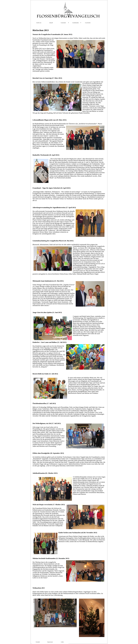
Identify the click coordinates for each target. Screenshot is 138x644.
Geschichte (88, 23)
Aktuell (51, 23)
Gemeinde (63, 23)
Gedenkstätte (76, 23)
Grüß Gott (39, 23)
